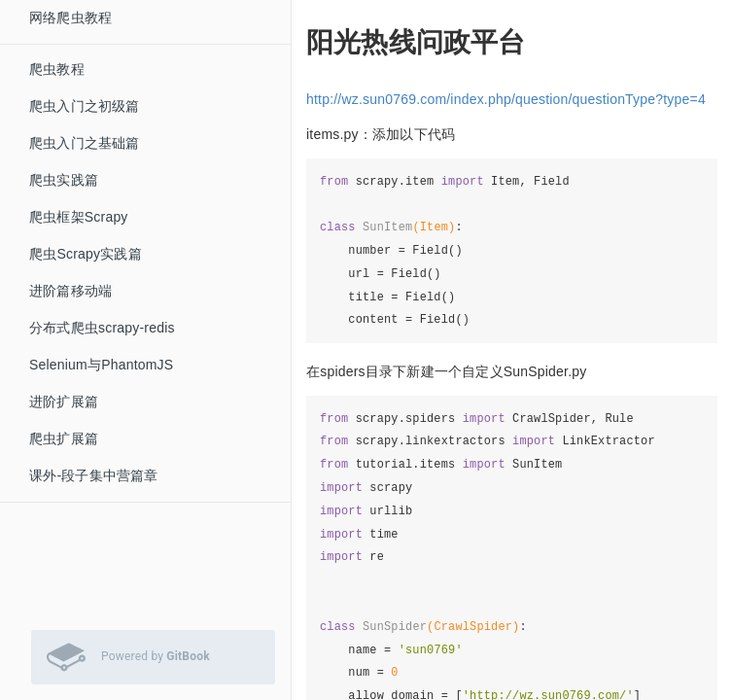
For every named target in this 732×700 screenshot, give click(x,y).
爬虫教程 (57, 69)
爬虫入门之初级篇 (85, 106)
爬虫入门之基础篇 (85, 143)
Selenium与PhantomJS (101, 365)
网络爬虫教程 (70, 17)
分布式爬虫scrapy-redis (102, 328)
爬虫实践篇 (64, 180)
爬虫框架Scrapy (79, 217)
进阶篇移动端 (70, 291)
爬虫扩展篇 (64, 438)
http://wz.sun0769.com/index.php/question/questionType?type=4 (506, 99)
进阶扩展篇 (64, 402)
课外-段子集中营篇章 (94, 475)
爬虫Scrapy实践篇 (86, 254)
